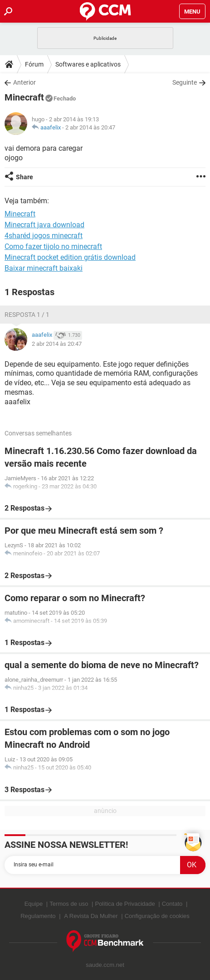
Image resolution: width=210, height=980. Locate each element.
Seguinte (185, 82)
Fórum (34, 64)
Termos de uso (69, 904)
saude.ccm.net (105, 965)
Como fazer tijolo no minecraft (53, 246)
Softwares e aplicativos (88, 64)
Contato (172, 904)
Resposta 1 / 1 (27, 315)
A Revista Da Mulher (91, 916)
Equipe (34, 904)
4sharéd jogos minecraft (44, 236)
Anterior (24, 82)
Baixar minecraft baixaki (44, 268)
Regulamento (38, 916)
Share (24, 177)
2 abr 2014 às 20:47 (90, 127)
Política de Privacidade (125, 904)
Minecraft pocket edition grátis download (70, 257)
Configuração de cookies (157, 916)
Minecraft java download (44, 225)
